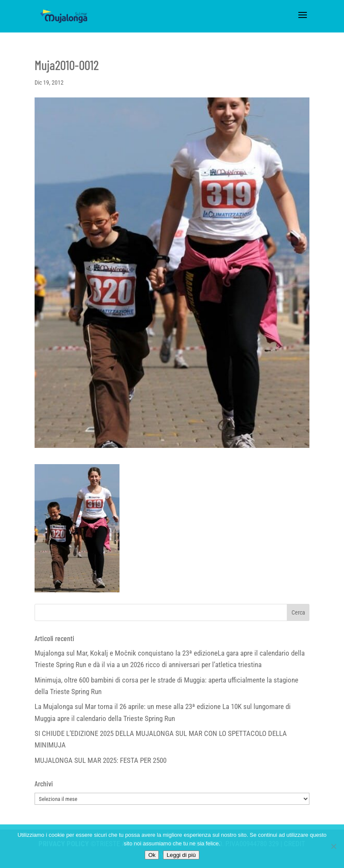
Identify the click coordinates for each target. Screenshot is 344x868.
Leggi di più (181, 855)
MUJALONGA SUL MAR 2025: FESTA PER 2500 (101, 760)
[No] (333, 846)
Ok (152, 855)
